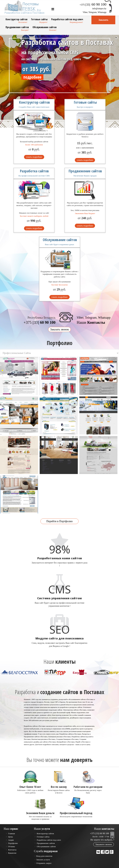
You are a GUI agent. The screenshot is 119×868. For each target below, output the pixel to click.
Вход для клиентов (44, 856)
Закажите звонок (104, 844)
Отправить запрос (44, 863)
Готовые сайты (39, 19)
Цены (10, 837)
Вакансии (12, 853)
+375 (93, 5)
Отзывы (11, 846)
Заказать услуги (43, 860)
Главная (11, 833)
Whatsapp (102, 12)
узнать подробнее (34, 157)
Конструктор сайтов (17, 19)
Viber (85, 12)
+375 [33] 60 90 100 (99, 833)
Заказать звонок (60, 329)
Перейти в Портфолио (59, 521)
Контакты (12, 850)
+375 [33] (40, 322)
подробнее (32, 77)
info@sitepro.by (99, 9)
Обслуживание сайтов (45, 27)
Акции (11, 840)
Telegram (93, 12)
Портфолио (13, 843)
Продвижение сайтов (17, 27)
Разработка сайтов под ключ (67, 19)
